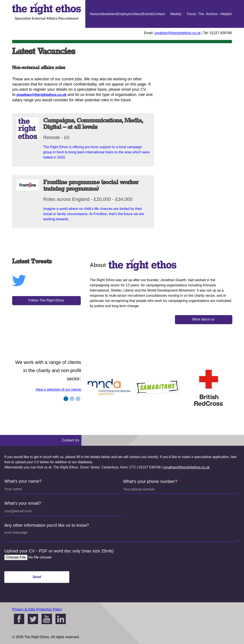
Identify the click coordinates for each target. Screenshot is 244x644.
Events (148, 14)
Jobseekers (108, 14)
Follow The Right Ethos (46, 300)
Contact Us (159, 28)
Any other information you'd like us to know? (47, 525)
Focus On (192, 28)
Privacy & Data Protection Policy (37, 609)
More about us (203, 319)
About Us (138, 28)
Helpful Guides (226, 28)
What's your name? (23, 481)
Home (94, 14)
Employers (125, 14)
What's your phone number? (151, 481)
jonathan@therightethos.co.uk (177, 33)
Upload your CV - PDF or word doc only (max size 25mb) (59, 551)
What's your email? (23, 503)
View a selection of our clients (58, 389)
